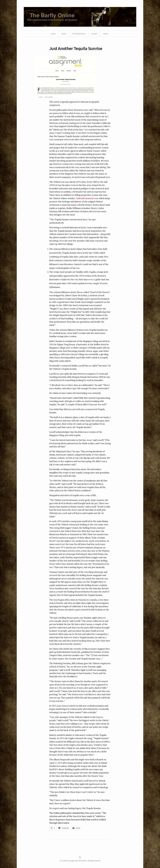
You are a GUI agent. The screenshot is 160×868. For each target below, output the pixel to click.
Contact (94, 34)
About (64, 34)
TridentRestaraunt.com (87, 198)
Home (53, 34)
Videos (106, 34)
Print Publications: (79, 34)
